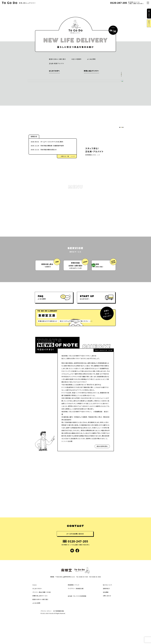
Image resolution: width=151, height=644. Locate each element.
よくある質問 (91, 59)
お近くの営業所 (76, 59)
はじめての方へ (54, 71)
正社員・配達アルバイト (57, 63)
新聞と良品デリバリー (84, 71)
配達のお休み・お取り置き (57, 59)
